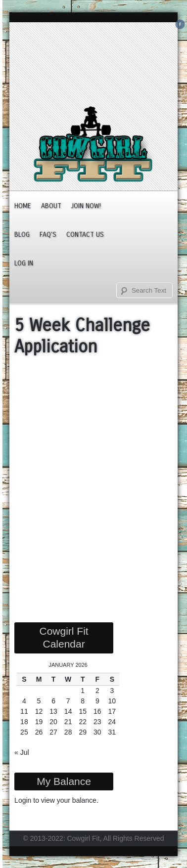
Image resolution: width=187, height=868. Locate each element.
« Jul (22, 752)
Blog (22, 235)
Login (23, 800)
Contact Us (85, 235)
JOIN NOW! (86, 206)
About (51, 206)
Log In (24, 263)
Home (23, 206)
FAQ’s (48, 235)
